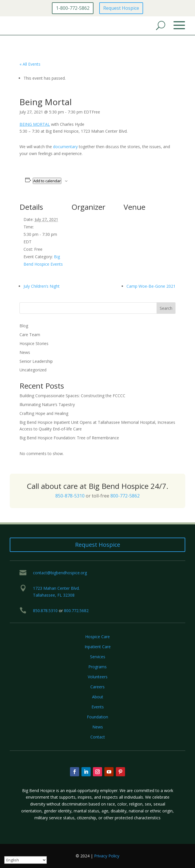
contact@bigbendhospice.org (60, 573)
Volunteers (98, 677)
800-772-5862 (125, 496)
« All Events (30, 64)
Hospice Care (97, 637)
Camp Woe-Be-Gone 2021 (151, 286)
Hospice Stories (34, 343)
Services (98, 657)
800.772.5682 (76, 611)
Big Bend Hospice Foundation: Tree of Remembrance (69, 438)
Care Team (30, 335)
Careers (97, 687)
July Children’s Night (42, 286)
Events (98, 707)
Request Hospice (121, 8)
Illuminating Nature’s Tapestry (47, 404)
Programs (97, 667)
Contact (98, 737)
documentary (65, 147)
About (98, 697)
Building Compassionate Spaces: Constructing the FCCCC (72, 396)
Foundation (97, 717)
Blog (24, 326)
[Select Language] (26, 860)
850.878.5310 (45, 611)
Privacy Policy (107, 856)
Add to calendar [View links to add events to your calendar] (47, 181)
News (25, 352)
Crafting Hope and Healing (44, 413)
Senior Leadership (36, 361)
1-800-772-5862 (73, 8)
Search (166, 308)
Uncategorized (33, 370)
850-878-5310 (70, 496)
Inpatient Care (98, 647)
